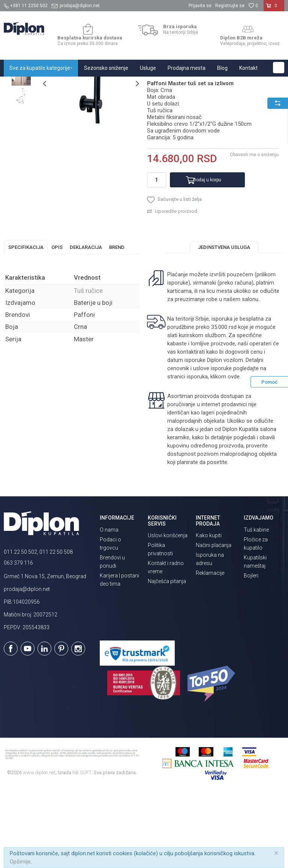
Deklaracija (86, 324)
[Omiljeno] (253, 6)
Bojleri (251, 652)
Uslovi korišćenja (168, 612)
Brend (117, 324)
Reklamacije (210, 649)
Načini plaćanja (214, 622)
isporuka (197, 453)
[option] (21, 133)
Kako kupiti (209, 612)
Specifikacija (26, 324)
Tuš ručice (136, 85)
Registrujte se (230, 6)
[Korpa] (274, 9)
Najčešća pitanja (167, 658)
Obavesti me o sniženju (254, 231)
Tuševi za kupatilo (100, 85)
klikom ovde (225, 453)
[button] (279, 68)
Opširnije (20, 862)
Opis (57, 324)
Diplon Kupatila (20, 85)
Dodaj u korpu (207, 256)
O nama (109, 606)
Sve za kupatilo (59, 85)
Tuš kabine (256, 606)
